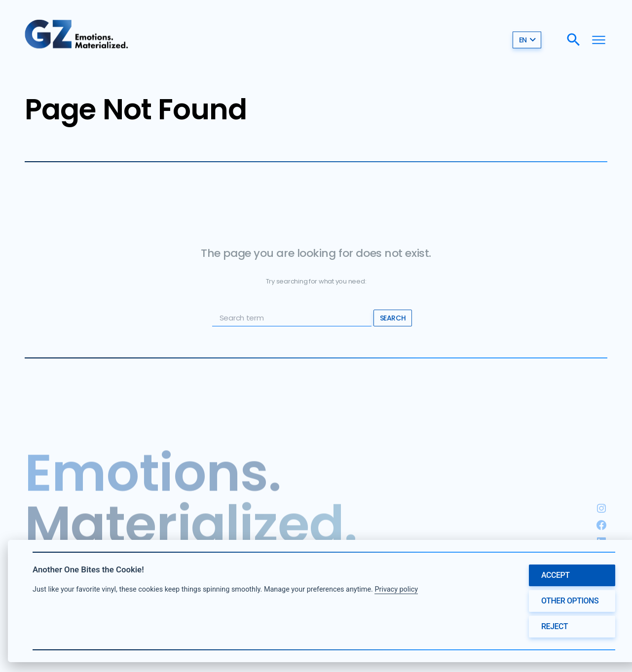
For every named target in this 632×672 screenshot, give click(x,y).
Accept (556, 575)
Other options (570, 601)
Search (393, 318)
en (528, 40)
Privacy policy (396, 589)
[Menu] (599, 40)
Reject (555, 626)
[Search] (574, 40)
